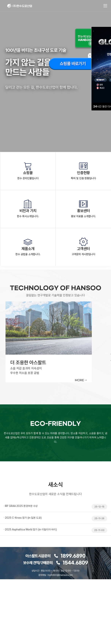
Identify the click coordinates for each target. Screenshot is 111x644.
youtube (60, 591)
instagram (51, 591)
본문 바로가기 (0, 0)
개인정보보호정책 (62, 601)
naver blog (41, 591)
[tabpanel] (55, 369)
